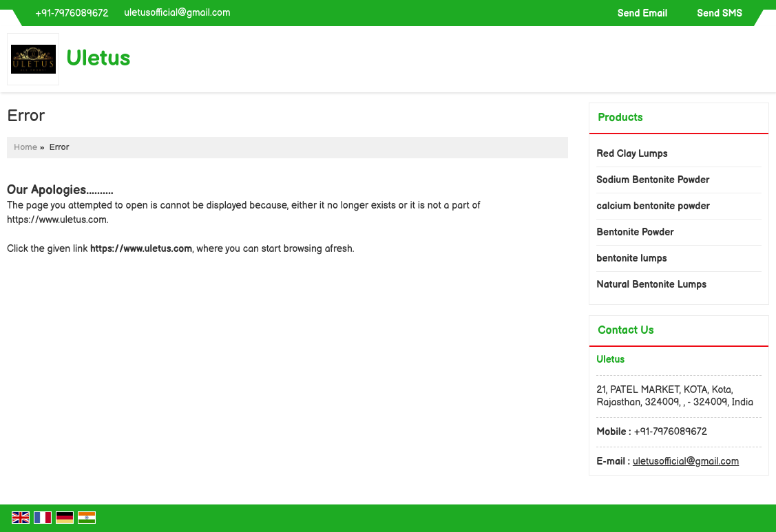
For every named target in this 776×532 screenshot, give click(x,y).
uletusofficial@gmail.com (177, 13)
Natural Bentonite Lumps (651, 285)
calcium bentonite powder (653, 206)
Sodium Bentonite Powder (653, 180)
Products (620, 118)
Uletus (98, 59)
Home (25, 148)
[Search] (761, 62)
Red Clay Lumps (632, 154)
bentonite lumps (631, 258)
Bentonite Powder (635, 232)
